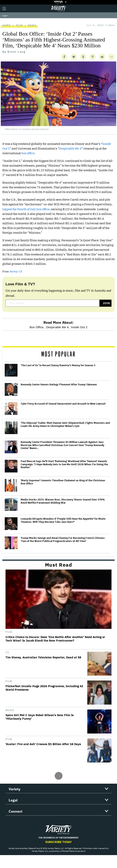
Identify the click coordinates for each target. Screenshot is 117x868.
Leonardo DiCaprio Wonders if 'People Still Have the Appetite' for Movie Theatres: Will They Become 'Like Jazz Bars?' (63, 520)
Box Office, (37, 327)
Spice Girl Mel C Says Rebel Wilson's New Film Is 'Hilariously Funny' (40, 717)
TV (7, 653)
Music (10, 710)
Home (7, 25)
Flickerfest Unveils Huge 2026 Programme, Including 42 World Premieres (44, 688)
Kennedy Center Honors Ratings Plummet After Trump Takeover (59, 385)
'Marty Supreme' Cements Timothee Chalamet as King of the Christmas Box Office (63, 482)
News (32, 25)
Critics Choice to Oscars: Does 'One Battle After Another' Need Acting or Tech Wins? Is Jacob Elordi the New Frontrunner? (55, 639)
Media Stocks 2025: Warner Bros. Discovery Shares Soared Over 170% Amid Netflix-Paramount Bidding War (63, 501)
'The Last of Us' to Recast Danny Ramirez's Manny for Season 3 (58, 365)
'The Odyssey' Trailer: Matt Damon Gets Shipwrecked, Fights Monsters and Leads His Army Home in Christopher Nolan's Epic (65, 424)
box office (28, 153)
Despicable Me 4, (58, 327)
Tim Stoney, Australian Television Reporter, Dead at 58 (43, 657)
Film (19, 25)
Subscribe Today (58, 842)
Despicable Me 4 (70, 148)
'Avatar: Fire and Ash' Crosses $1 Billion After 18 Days (43, 744)
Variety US (16, 271)
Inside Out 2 (79, 327)
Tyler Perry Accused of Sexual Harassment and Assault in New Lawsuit (63, 404)
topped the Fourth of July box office (26, 209)
